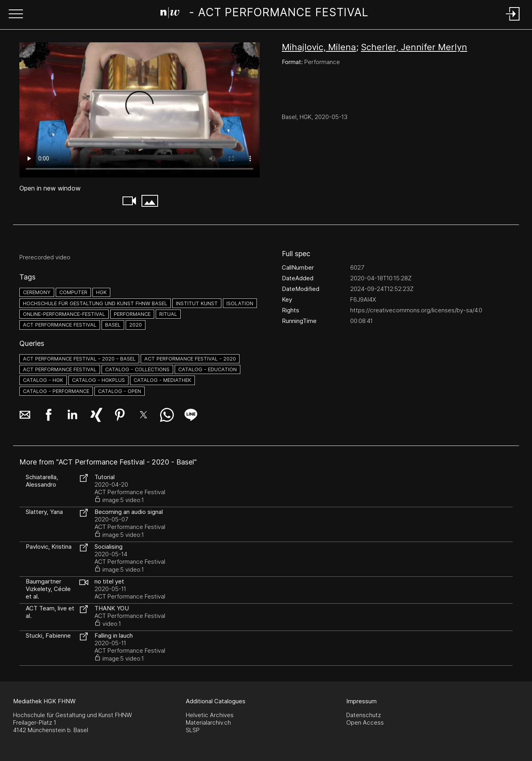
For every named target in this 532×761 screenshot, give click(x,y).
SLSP (193, 730)
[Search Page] (264, 14)
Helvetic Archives (210, 715)
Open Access (365, 722)
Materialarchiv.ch (208, 722)
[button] (16, 15)
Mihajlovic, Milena (319, 47)
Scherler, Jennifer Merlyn (414, 47)
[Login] (513, 21)
